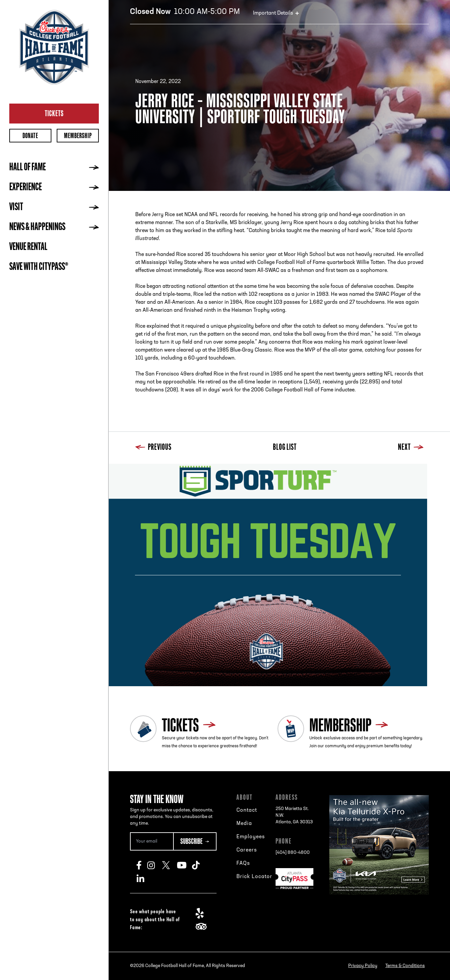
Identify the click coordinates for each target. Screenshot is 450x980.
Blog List (285, 448)
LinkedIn (144, 878)
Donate (30, 136)
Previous (153, 448)
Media (244, 824)
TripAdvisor (203, 927)
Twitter (170, 865)
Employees (251, 837)
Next (411, 448)
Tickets (54, 113)
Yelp (203, 913)
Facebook (142, 865)
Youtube (185, 865)
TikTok (199, 865)
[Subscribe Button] (195, 841)
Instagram (155, 865)
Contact (247, 810)
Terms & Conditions (405, 966)
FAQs (243, 863)
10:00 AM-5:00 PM (185, 12)
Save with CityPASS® (39, 267)
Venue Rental (28, 247)
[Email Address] (152, 841)
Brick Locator (254, 877)
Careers (247, 850)
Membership (78, 136)
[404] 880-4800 (293, 853)
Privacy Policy (363, 966)
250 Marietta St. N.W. (294, 816)
